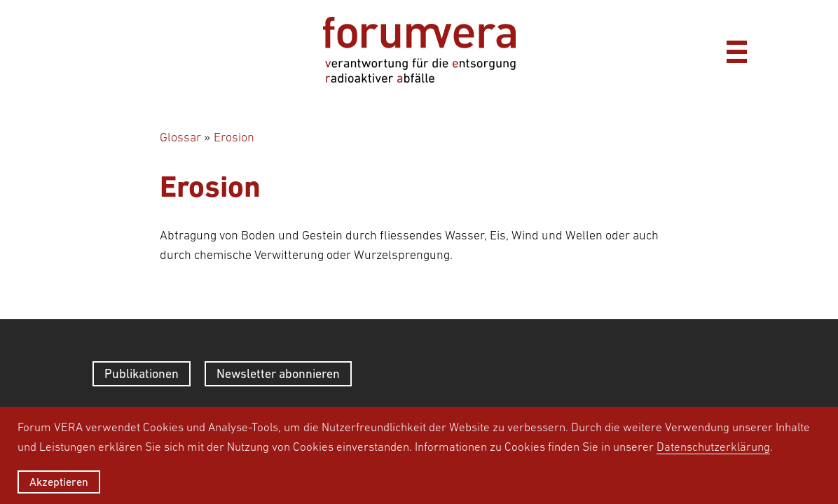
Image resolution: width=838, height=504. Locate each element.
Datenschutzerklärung (713, 447)
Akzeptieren (59, 482)
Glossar (180, 137)
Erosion (234, 137)
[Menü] (736, 50)
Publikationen (142, 373)
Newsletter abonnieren (278, 373)
